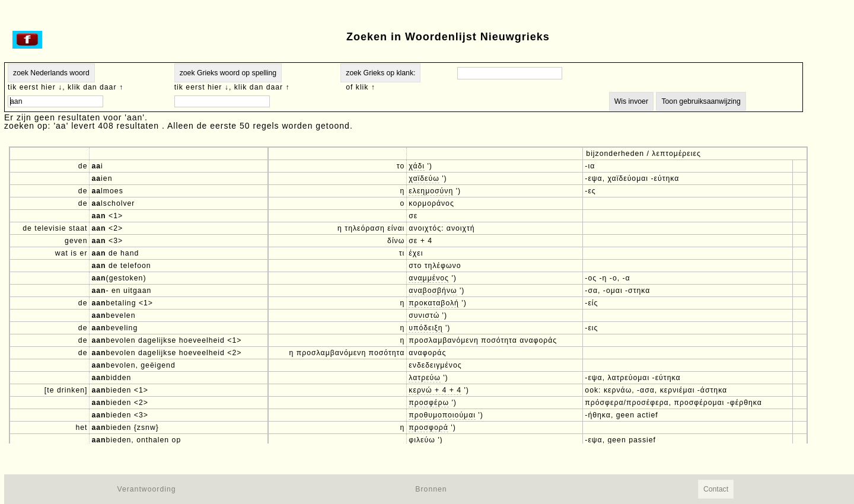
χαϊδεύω (424, 178)
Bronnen (431, 489)
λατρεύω (425, 378)
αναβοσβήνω (433, 291)
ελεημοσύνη (431, 191)
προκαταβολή (434, 303)
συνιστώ (424, 315)
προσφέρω (429, 403)
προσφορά (428, 428)
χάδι (417, 166)
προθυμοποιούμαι (442, 415)
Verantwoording (146, 489)
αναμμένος (429, 278)
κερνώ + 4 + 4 (435, 390)
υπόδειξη (426, 328)
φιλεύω (422, 440)
